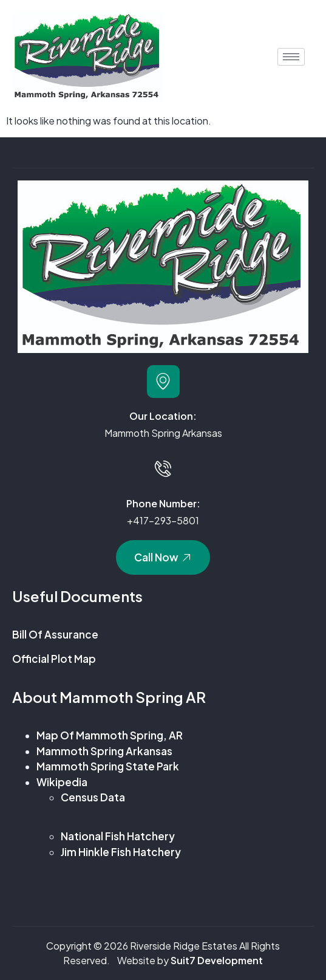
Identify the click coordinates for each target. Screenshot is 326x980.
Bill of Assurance (56, 634)
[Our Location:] (163, 382)
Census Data (93, 797)
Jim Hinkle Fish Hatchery (121, 852)
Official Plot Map (54, 659)
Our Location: (163, 416)
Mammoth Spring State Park (108, 766)
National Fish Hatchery (118, 836)
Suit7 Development (217, 960)
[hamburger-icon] (291, 57)
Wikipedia (62, 782)
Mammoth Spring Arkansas (104, 751)
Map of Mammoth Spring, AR (110, 735)
